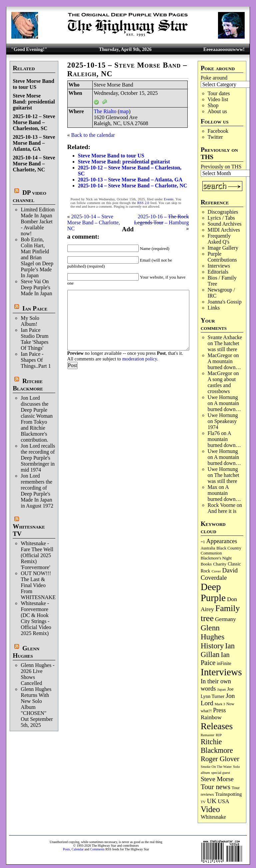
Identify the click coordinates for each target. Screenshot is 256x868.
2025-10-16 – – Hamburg (161, 219)
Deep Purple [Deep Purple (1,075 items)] (213, 592)
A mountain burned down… (224, 364)
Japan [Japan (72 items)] (222, 689)
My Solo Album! (30, 321)
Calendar (78, 849)
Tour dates (219, 93)
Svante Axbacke (225, 337)
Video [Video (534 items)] (210, 809)
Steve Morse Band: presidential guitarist (34, 102)
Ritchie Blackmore (28, 385)
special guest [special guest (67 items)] (221, 772)
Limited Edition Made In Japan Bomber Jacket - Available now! (38, 221)
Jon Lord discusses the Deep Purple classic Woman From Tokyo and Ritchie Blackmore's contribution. (37, 419)
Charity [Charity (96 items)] (220, 564)
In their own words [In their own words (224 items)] (216, 685)
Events (169, 199)
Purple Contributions (222, 257)
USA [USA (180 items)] (223, 801)
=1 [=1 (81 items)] (203, 542)
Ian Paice (35, 308)
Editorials (218, 272)
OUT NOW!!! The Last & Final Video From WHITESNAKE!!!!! (43, 585)
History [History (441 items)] (212, 646)
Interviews (219, 266)
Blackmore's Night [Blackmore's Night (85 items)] (216, 558)
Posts (66, 849)
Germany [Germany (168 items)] (225, 619)
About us (217, 111)
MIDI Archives (224, 230)
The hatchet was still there (223, 346)
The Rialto (105, 111)
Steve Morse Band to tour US (33, 84)
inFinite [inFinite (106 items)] (224, 663)
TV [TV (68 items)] (203, 802)
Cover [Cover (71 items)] (216, 571)
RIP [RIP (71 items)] (219, 735)
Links (214, 308)
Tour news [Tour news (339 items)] (215, 787)
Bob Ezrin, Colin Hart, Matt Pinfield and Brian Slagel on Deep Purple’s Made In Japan (37, 257)
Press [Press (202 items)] (219, 710)
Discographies (223, 212)
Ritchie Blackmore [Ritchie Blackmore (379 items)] (217, 746)
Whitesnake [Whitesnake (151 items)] (213, 817)
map (124, 111)
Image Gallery (223, 248)
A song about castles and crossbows (222, 385)
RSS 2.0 (143, 203)
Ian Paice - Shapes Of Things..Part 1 (36, 360)
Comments (97, 849)
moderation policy (140, 359)
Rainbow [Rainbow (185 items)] (211, 717)
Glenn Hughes (26, 652)
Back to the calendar (93, 135)
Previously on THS (221, 167)
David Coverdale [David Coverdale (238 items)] (219, 574)
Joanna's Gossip (225, 302)
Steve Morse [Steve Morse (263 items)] (217, 779)
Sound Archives (225, 224)
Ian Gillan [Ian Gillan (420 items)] (218, 650)
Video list (218, 99)
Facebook (218, 131)
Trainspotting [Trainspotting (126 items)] (229, 794)
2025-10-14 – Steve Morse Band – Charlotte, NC (34, 164)
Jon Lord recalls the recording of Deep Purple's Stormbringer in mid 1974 (38, 458)
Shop (213, 105)
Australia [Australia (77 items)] (208, 548)
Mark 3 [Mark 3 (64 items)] (220, 704)
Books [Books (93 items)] (206, 564)
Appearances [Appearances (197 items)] (222, 541)
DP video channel (29, 196)
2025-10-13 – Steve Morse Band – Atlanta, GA (34, 143)
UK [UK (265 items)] (212, 801)
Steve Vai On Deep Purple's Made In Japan (36, 287)
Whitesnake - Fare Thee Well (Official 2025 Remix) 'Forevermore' (37, 555)
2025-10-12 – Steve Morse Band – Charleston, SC (34, 122)
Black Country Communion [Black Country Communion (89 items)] (221, 551)
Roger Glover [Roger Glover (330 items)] (220, 759)
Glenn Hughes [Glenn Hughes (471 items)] (212, 632)
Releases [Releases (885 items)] (217, 726)
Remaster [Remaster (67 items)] (207, 735)
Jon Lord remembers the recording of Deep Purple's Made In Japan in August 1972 (37, 491)
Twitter (215, 137)
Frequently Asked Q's (219, 239)
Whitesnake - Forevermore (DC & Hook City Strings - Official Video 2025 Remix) (36, 618)
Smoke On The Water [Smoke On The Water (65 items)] (216, 766)
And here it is (222, 511)
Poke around (214, 78)
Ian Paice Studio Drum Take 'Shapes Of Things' (34, 339)
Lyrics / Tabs (221, 218)
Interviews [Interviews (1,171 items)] (221, 672)
